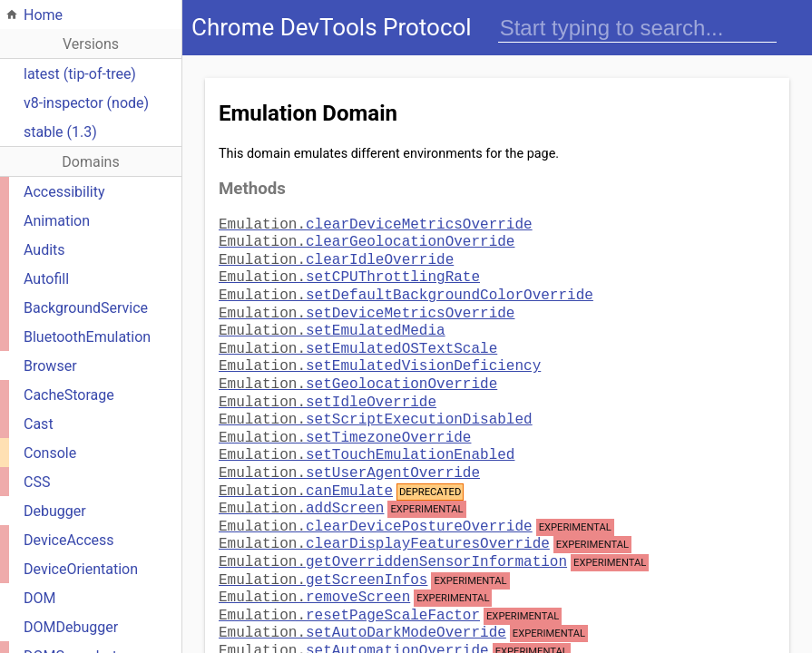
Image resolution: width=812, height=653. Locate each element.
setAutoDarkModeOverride (362, 604)
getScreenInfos (323, 551)
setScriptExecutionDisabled (376, 398)
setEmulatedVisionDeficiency (380, 350)
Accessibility (64, 192)
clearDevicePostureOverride (376, 498)
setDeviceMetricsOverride (367, 303)
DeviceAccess (69, 540)
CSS (37, 482)
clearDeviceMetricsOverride (376, 223)
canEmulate (306, 463)
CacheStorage (69, 395)
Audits (44, 250)
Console (50, 453)
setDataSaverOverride (349, 640)
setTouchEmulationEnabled (367, 430)
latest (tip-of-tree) (80, 74)
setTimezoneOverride (345, 414)
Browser (50, 366)
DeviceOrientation (81, 569)
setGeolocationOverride (358, 366)
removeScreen (314, 569)
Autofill (46, 279)
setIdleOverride (328, 383)
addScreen (301, 480)
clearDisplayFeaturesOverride (384, 515)
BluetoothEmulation (87, 337)
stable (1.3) (60, 132)
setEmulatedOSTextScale (358, 335)
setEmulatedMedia (332, 318)
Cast (39, 424)
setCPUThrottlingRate (349, 270)
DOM (39, 598)
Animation (57, 221)
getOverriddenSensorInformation (393, 533)
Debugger (55, 511)
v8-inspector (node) (86, 103)
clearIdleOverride (336, 255)
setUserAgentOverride (349, 446)
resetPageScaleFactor (349, 587)
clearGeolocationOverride (367, 239)
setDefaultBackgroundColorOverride (406, 287)
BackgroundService (86, 308)
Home (43, 15)
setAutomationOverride (354, 622)
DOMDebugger (71, 627)
